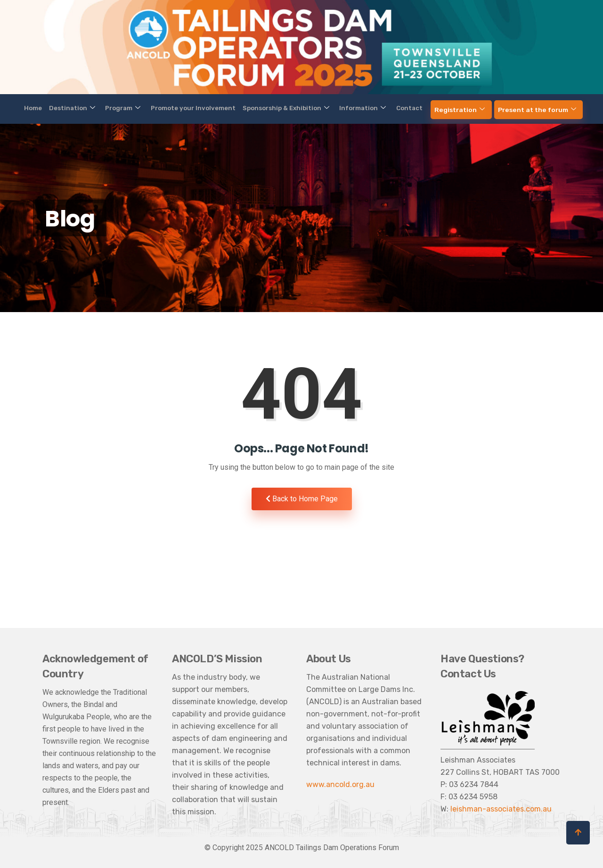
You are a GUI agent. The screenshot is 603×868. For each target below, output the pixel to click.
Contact (391, 108)
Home (69, 108)
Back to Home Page (302, 499)
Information (353, 108)
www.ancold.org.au (340, 784)
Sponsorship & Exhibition (285, 108)
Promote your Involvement (203, 108)
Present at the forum (502, 108)
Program (143, 108)
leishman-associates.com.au (501, 809)
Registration (434, 108)
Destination (101, 108)
